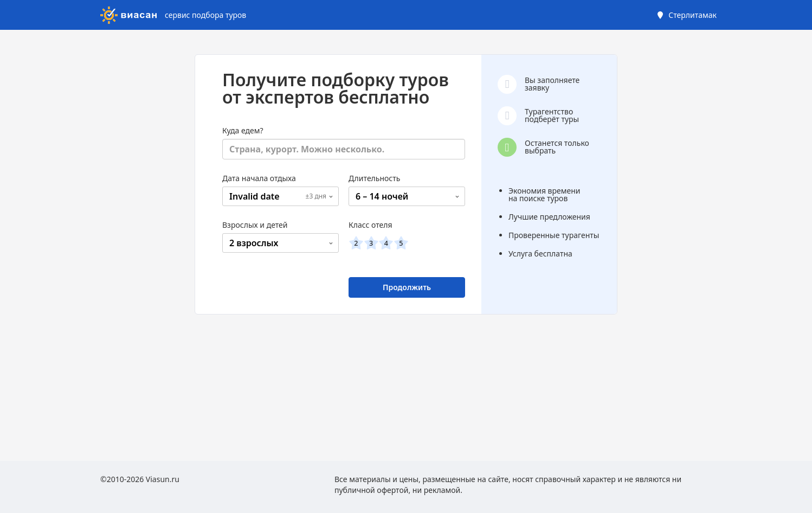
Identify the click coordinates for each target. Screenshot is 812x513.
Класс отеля (370, 225)
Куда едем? (243, 130)
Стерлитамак (692, 15)
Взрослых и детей (255, 225)
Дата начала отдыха (259, 178)
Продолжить (407, 287)
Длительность (374, 178)
